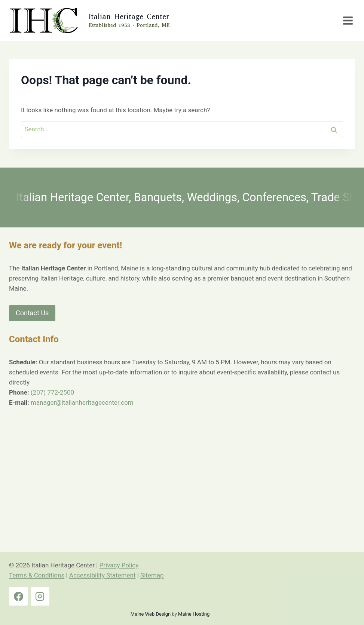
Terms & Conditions (37, 575)
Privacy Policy (119, 565)
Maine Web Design (151, 614)
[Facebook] (18, 596)
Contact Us (32, 313)
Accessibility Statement (103, 575)
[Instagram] (40, 596)
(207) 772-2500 (52, 392)
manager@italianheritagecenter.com (82, 402)
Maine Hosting (194, 614)
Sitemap (152, 575)
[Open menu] (348, 20)
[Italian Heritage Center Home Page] (88, 21)
